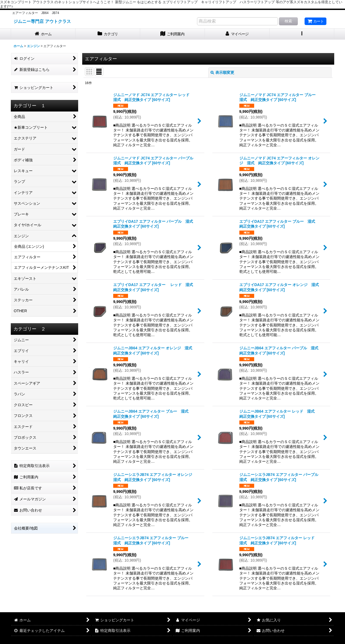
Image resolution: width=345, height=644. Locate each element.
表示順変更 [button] (222, 72)
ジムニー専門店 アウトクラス (42, 21)
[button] (302, 34)
